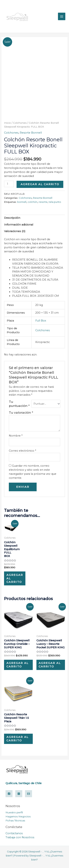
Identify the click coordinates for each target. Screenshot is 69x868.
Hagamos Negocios (18, 816)
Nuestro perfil (14, 812)
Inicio (7, 123)
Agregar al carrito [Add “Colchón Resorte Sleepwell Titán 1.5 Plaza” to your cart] (17, 739)
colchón (32, 202)
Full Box (41, 321)
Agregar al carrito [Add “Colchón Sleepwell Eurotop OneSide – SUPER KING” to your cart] (17, 665)
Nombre (16, 436)
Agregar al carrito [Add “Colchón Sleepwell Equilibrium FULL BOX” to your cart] (15, 578)
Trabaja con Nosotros (20, 837)
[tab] (34, 218)
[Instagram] (19, 794)
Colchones (20, 123)
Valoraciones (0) (15, 231)
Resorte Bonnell (31, 133)
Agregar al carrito (40, 184)
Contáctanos (14, 833)
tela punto (55, 202)
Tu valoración (21, 412)
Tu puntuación (19, 404)
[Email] (29, 794)
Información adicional (19, 225)
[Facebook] (9, 794)
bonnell (22, 202)
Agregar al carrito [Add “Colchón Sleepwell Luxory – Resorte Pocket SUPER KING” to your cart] (50, 665)
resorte (43, 202)
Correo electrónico (22, 451)
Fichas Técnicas (15, 820)
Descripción (12, 218)
